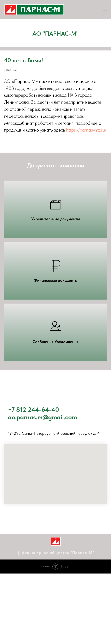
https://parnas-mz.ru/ (86, 130)
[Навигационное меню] (105, 10)
